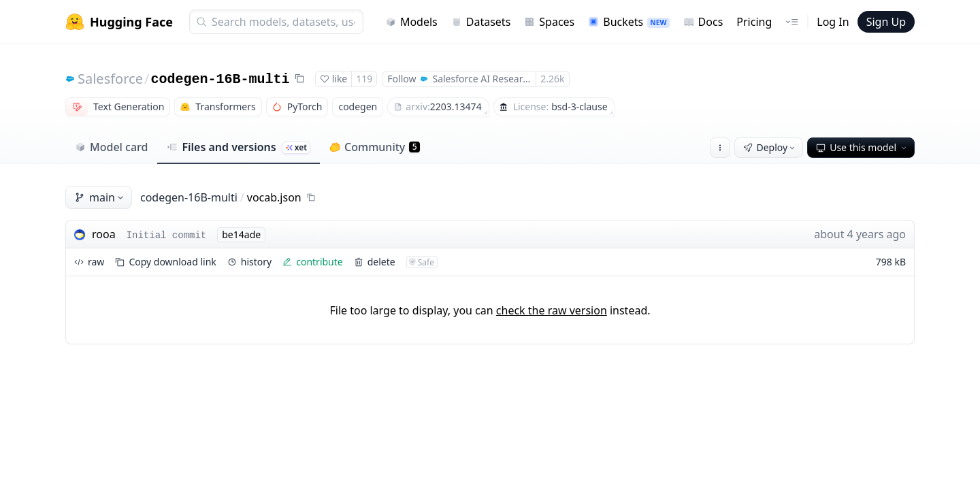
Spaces (549, 22)
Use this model (862, 147)
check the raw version (552, 310)
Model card (111, 147)
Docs (703, 22)
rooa (104, 234)
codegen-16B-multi (220, 79)
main (100, 197)
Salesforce (110, 79)
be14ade (241, 234)
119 (364, 79)
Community (375, 147)
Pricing (754, 22)
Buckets (628, 22)
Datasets (481, 22)
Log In (833, 22)
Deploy (770, 147)
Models (411, 22)
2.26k (552, 79)
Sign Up (886, 22)
